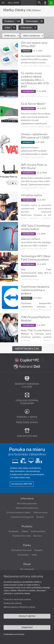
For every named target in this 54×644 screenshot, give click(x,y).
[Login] (45, 3)
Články (27, 545)
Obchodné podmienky (27, 503)
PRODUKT (27, 51)
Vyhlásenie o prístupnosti (22, 517)
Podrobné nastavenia (14, 634)
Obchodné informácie (21, 550)
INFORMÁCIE (28, 142)
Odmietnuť (27, 627)
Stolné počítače (38, 531)
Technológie (35, 21)
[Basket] (51, 3)
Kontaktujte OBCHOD (22, 484)
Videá (10, 28)
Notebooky (14, 531)
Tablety (25, 531)
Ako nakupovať (27, 569)
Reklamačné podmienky (27, 508)
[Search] (39, 3)
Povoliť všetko (27, 616)
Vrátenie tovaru (40, 512)
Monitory (38, 536)
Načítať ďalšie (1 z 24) (27, 349)
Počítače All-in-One (22, 536)
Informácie (29, 28)
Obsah (27, 564)
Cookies (40, 517)
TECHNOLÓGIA (28, 91)
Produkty (13, 21)
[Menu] (3, 3)
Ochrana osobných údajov (19, 512)
